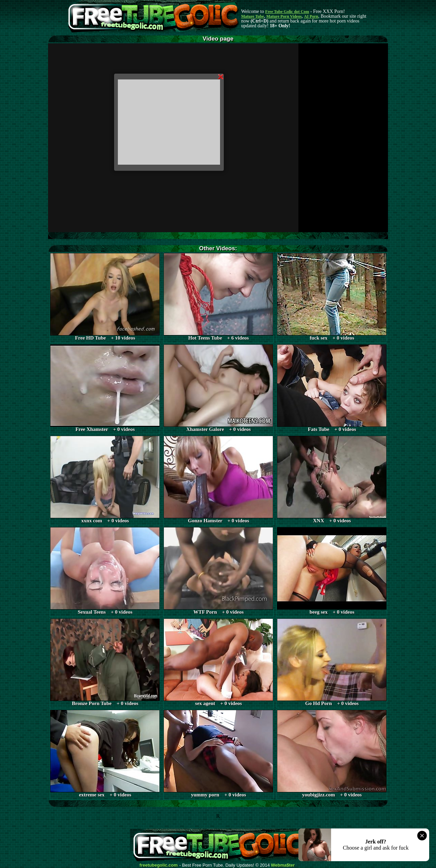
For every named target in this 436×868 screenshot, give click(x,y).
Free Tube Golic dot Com (287, 12)
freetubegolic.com (159, 865)
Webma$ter (283, 865)
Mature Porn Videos (284, 16)
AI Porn (311, 16)
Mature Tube (253, 16)
